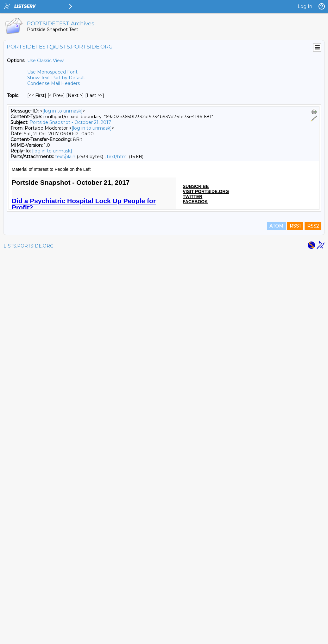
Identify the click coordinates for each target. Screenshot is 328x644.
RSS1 (295, 616)
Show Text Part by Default (56, 78)
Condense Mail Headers (54, 83)
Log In (305, 6)
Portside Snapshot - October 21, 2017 (70, 122)
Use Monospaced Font (52, 72)
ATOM (276, 616)
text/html (117, 157)
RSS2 (313, 616)
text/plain (65, 157)
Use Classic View (45, 61)
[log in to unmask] (63, 111)
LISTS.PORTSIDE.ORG (28, 636)
